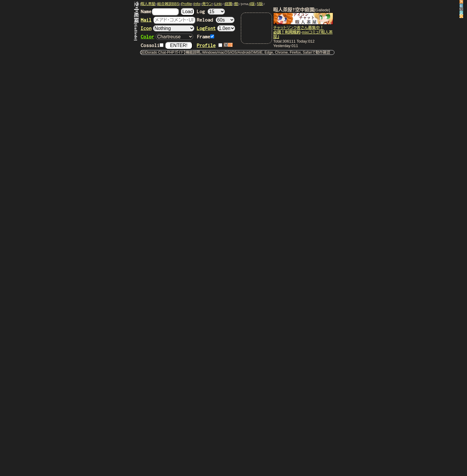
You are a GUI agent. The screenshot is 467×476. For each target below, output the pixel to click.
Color (147, 37)
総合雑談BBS (168, 4)
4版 (252, 4)
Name (160, 11)
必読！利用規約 (287, 32)
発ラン (207, 4)
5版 (260, 4)
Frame (205, 37)
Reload (216, 20)
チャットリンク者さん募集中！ (298, 28)
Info (197, 4)
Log (211, 11)
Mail (146, 20)
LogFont (206, 28)
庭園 (229, 4)
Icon (146, 28)
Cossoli (152, 45)
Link (218, 4)
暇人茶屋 (148, 4)
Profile (187, 4)
